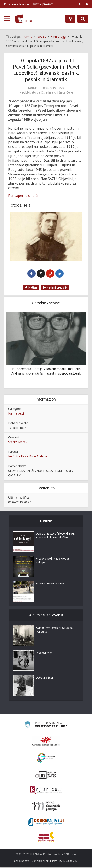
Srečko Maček (18, 443)
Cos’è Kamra (22, 861)
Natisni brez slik (55, 288)
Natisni (31, 288)
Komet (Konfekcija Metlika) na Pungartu (55, 631)
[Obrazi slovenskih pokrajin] (46, 807)
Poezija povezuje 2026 (51, 585)
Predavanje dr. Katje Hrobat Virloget (54, 562)
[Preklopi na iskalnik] (83, 19)
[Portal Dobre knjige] (46, 822)
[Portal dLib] (46, 775)
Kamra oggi (16, 414)
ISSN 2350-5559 (69, 861)
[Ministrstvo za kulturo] (46, 726)
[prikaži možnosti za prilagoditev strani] (80, 4)
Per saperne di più (23, 196)
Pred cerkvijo (44, 654)
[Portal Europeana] (46, 759)
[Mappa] (70, 19)
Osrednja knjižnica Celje (57, 92)
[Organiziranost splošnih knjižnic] (46, 742)
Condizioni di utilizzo (45, 861)
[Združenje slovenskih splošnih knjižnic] (46, 791)
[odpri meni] (7, 19)
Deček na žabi (45, 679)
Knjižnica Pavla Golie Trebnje (28, 457)
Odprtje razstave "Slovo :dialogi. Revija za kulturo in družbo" (53, 539)
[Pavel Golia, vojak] (46, 237)
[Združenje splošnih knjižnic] (46, 838)
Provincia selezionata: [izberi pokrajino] (29, 4)
